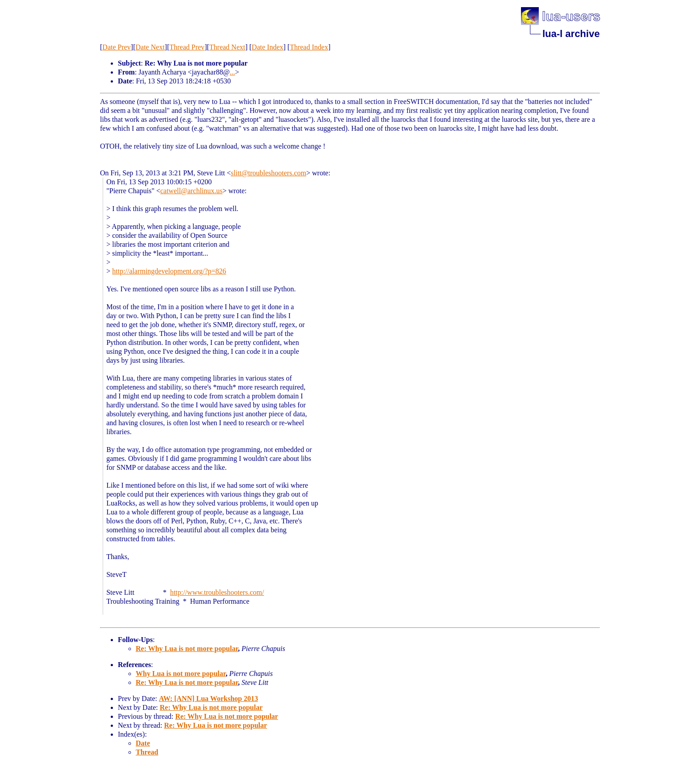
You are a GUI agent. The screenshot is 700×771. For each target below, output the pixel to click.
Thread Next (227, 47)
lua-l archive (571, 34)
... (232, 72)
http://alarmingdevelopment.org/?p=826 (169, 271)
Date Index (268, 47)
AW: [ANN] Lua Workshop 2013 (208, 698)
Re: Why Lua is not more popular (187, 649)
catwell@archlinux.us (192, 191)
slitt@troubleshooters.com (269, 173)
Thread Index (309, 47)
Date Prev (117, 47)
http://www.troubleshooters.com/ (217, 592)
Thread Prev (187, 47)
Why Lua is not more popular (181, 674)
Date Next (150, 47)
